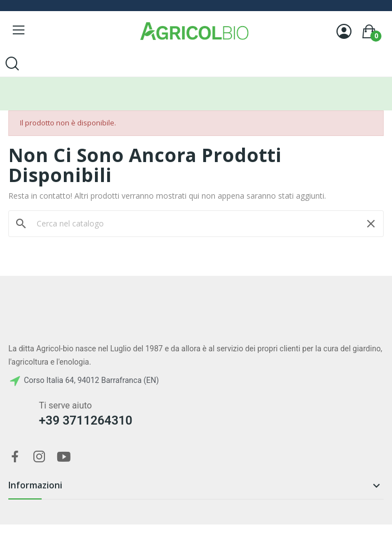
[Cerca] (196, 224)
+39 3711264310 (86, 420)
